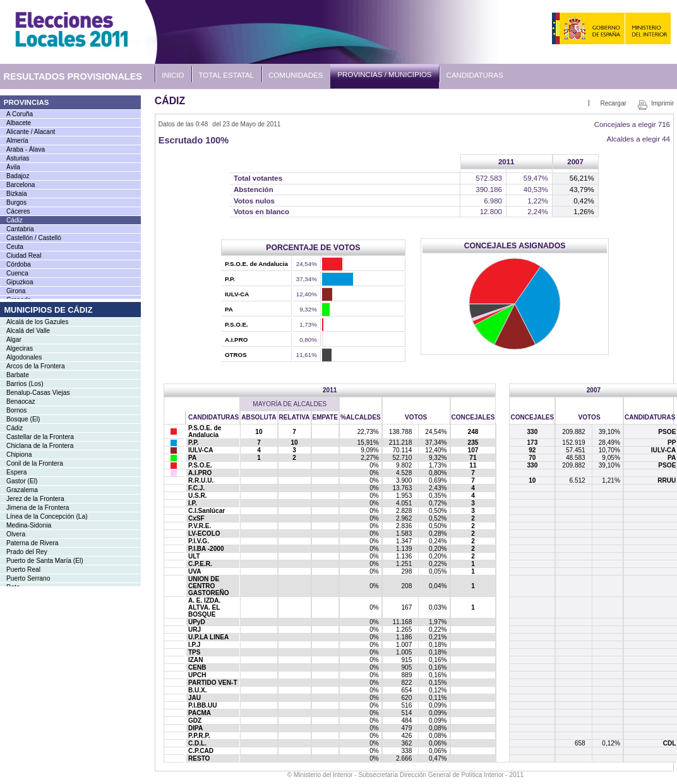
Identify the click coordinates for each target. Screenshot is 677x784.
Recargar (613, 103)
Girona (16, 291)
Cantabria (20, 229)
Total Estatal (226, 75)
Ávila (13, 167)
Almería (17, 141)
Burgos (16, 202)
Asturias (18, 158)
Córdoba (19, 264)
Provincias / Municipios (384, 75)
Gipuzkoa (20, 282)
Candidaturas (475, 75)
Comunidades (296, 75)
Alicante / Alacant (31, 132)
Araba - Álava (26, 149)
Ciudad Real (24, 256)
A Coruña (20, 114)
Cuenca (17, 273)
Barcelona (21, 185)
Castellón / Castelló (34, 238)
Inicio (173, 75)
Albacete (19, 123)
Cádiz (15, 220)
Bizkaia (17, 194)
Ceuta (15, 247)
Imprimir (662, 103)
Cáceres (18, 211)
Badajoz (18, 176)
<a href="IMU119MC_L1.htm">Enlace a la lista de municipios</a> (70, 444)
